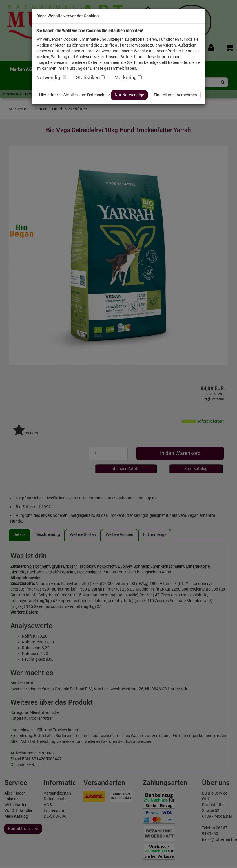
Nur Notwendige (129, 95)
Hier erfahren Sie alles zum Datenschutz (75, 95)
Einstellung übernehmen (175, 95)
